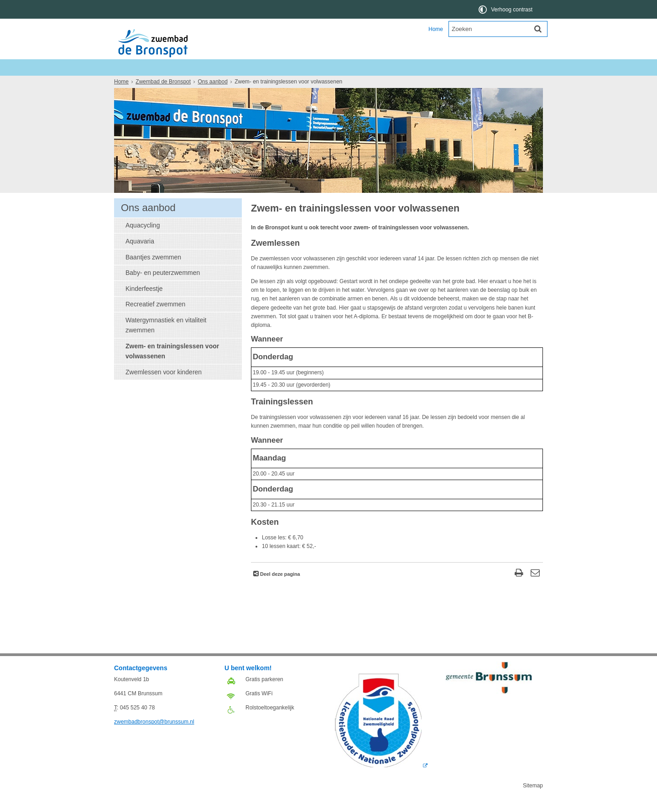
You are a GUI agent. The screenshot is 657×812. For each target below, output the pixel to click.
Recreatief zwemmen (155, 321)
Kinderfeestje (144, 305)
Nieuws (131, 84)
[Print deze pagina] (519, 590)
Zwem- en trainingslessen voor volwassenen (172, 367)
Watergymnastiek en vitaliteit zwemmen (166, 341)
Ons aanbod (172, 84)
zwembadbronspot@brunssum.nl (154, 738)
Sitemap (533, 802)
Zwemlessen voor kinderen (164, 388)
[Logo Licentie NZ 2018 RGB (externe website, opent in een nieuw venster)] (381, 782)
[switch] (506, 9)
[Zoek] (538, 29)
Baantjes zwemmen (153, 274)
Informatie (216, 84)
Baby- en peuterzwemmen (163, 289)
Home (436, 29)
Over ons (257, 84)
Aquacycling (143, 242)
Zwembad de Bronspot (169, 67)
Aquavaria (140, 258)
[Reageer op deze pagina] (535, 590)
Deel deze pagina (279, 590)
